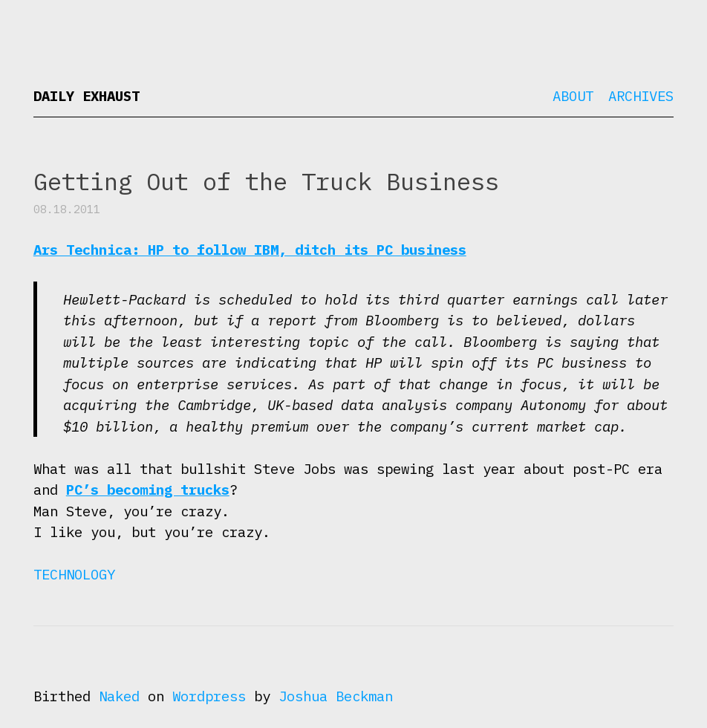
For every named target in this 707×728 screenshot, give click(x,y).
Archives (641, 96)
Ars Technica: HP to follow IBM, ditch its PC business (250, 250)
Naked (119, 696)
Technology (74, 574)
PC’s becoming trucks (148, 490)
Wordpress (209, 696)
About (573, 96)
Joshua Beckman (336, 696)
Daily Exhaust (87, 96)
